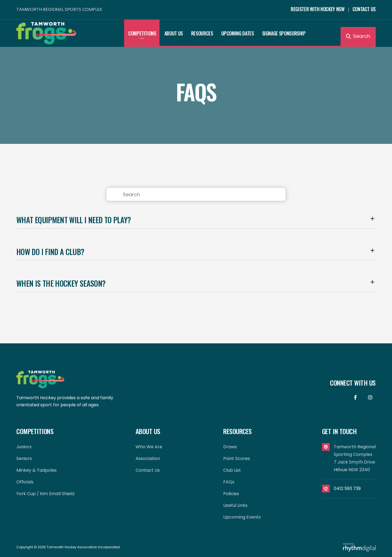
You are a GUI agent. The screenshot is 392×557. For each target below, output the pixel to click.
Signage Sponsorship (284, 33)
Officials (25, 482)
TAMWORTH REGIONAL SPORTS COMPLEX (59, 10)
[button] (142, 33)
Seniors (24, 458)
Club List (232, 470)
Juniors (24, 447)
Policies (231, 494)
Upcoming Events (242, 517)
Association (148, 458)
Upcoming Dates (238, 33)
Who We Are (149, 447)
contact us (148, 470)
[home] (70, 33)
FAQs (229, 482)
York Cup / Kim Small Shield (45, 494)
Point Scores (237, 458)
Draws (230, 447)
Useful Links (235, 505)
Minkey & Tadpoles (36, 470)
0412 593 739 (347, 488)
